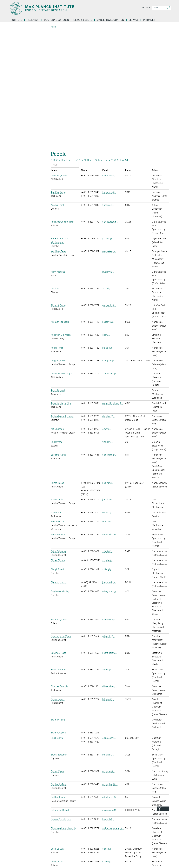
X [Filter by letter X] (118, 42)
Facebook (18, 840)
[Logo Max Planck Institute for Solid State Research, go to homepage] (62, 8)
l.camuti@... (108, 701)
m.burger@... (109, 653)
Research (33, 20)
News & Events (83, 20)
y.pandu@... (108, 120)
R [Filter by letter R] (99, 42)
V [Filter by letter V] (109, 42)
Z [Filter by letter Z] (123, 42)
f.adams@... (108, 87)
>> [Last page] (120, 789)
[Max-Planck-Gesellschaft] (15, 858)
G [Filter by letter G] (70, 42)
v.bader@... (108, 324)
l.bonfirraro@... (110, 535)
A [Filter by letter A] (51, 42)
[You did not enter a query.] (158, 8)
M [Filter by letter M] (85, 42)
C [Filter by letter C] (57, 42)
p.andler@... (108, 230)
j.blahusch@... (109, 464)
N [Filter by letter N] (88, 42)
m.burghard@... (110, 666)
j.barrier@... (108, 381)
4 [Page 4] (112, 789)
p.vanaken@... (109, 133)
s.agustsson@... (110, 104)
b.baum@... (108, 394)
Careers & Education (110, 20)
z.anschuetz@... (110, 255)
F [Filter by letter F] (67, 42)
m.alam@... (108, 154)
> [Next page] (117, 789)
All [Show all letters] (126, 42)
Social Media (19, 821)
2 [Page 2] (107, 789)
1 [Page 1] (104, 789)
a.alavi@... (108, 170)
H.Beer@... (107, 403)
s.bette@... (108, 433)
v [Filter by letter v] (112, 42)
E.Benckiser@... (110, 416)
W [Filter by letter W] (115, 42)
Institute (16, 20)
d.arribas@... (109, 298)
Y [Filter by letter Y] (120, 42)
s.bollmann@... (110, 501)
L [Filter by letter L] (82, 42)
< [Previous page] (102, 789)
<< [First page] (99, 789)
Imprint (82, 858)
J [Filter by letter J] (77, 42)
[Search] (168, 8)
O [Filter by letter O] (91, 42)
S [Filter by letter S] (101, 42)
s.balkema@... (109, 337)
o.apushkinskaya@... (113, 285)
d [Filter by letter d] (62, 42)
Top (165, 809)
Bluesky (17, 826)
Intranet (149, 20)
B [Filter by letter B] (54, 42)
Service (134, 20)
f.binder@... (108, 442)
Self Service (130, 821)
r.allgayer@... (109, 204)
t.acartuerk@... (109, 74)
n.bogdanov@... (110, 473)
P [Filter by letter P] (93, 42)
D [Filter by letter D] (59, 42)
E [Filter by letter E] (65, 42)
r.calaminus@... (110, 692)
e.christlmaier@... (111, 773)
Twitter (17, 844)
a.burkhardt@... (110, 679)
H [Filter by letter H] (73, 42)
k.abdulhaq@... (110, 57)
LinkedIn (17, 830)
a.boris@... (108, 551)
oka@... (106, 217)
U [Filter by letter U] (107, 42)
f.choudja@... (109, 760)
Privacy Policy (94, 858)
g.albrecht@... (109, 187)
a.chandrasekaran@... (113, 710)
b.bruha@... (108, 636)
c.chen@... (107, 731)
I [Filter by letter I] (75, 42)
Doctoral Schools (56, 20)
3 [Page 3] (109, 789)
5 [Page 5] (114, 789)
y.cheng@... (108, 744)
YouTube (17, 835)
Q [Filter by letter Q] (96, 42)
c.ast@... (107, 311)
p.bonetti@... (109, 518)
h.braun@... (108, 581)
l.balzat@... (108, 365)
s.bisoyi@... (108, 451)
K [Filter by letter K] (80, 42)
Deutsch (146, 8)
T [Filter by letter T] (104, 42)
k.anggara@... (109, 243)
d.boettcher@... (110, 568)
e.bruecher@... (109, 620)
